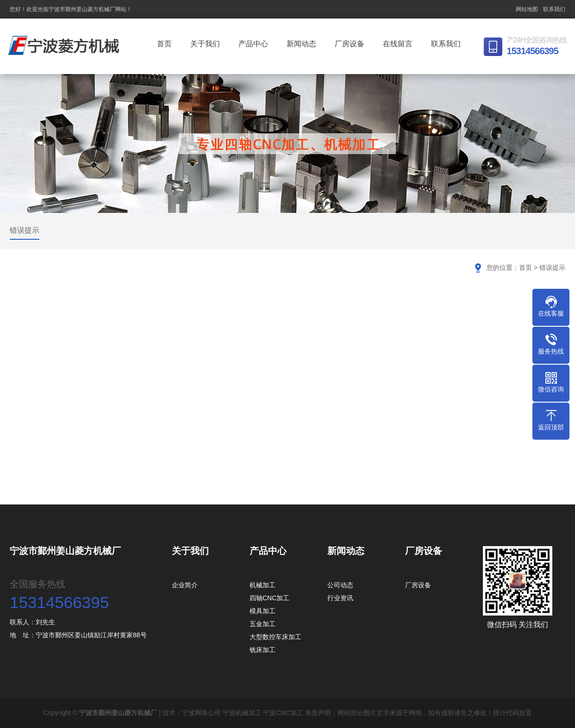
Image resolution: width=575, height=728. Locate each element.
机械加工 (262, 585)
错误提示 (25, 230)
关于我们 (206, 44)
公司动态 (340, 585)
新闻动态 (303, 44)
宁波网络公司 (201, 713)
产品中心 (255, 44)
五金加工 (262, 624)
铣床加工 (262, 650)
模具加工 (262, 611)
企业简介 (185, 585)
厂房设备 (351, 44)
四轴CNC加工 (269, 598)
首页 (166, 44)
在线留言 (399, 44)
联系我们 (554, 9)
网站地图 (527, 9)
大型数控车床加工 (275, 637)
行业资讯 (340, 598)
